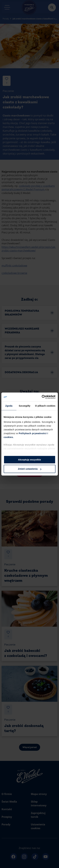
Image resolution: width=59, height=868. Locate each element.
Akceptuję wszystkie (30, 460)
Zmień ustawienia (30, 469)
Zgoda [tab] (9, 406)
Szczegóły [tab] (24, 406)
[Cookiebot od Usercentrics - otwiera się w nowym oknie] (42, 397)
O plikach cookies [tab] (45, 406)
